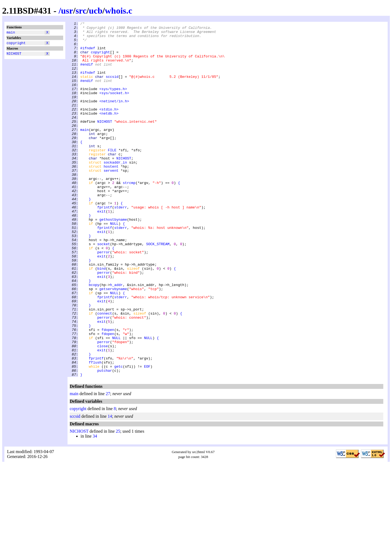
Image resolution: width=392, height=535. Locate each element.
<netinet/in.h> (114, 117)
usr (67, 11)
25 (118, 502)
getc (119, 436)
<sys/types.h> (113, 103)
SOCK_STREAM (158, 289)
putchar (105, 441)
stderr (121, 245)
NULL (114, 264)
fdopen (108, 392)
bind (101, 318)
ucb (96, 11)
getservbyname (113, 343)
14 (110, 487)
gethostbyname (113, 259)
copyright (16, 44)
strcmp (129, 215)
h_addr (116, 338)
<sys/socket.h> (114, 107)
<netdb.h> (109, 132)
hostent (111, 196)
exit (101, 250)
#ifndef (88, 54)
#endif (87, 73)
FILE (112, 176)
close (102, 411)
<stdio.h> (109, 127)
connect (105, 372)
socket (104, 289)
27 (108, 465)
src (81, 11)
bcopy (94, 338)
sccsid (112, 88)
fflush (95, 431)
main (11, 33)
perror (104, 299)
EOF (147, 436)
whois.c (118, 11)
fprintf (105, 245)
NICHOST (14, 56)
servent (111, 201)
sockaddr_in (115, 191)
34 (95, 507)
